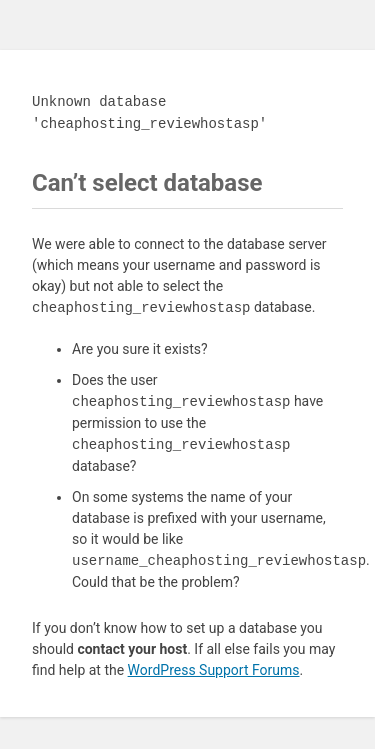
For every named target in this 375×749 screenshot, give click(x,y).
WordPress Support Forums (214, 670)
